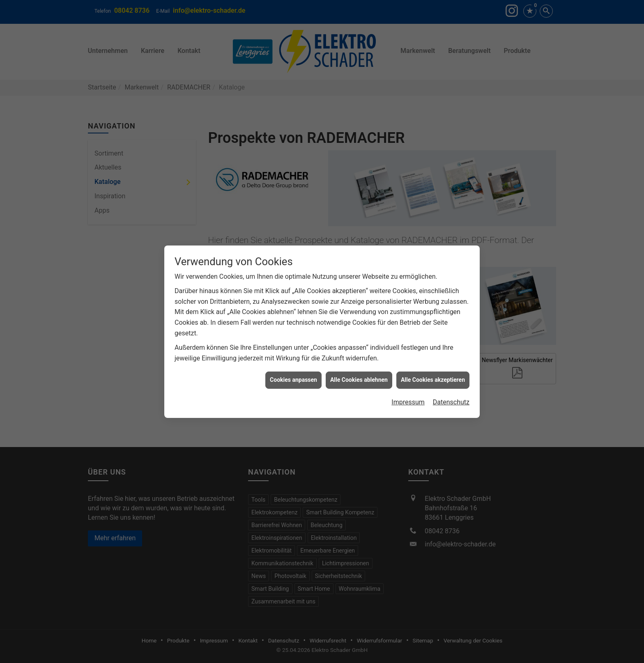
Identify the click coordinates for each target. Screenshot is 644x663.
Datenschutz (451, 397)
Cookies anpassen (293, 375)
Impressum (408, 397)
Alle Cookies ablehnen (359, 375)
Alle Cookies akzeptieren (433, 375)
